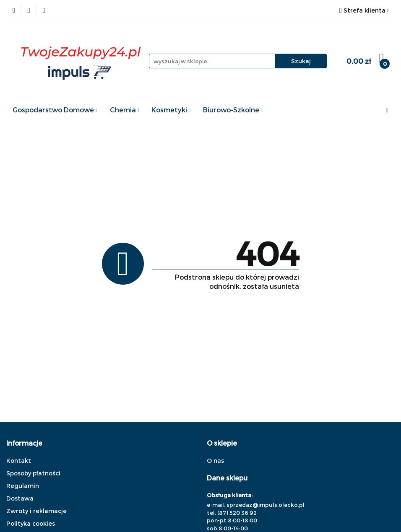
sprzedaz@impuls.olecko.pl (266, 505)
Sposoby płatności (33, 473)
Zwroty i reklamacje (36, 511)
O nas (215, 461)
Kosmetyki (171, 110)
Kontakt (19, 461)
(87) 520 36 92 (237, 513)
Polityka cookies (31, 523)
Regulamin (23, 486)
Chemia (125, 110)
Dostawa (20, 498)
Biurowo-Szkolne (233, 110)
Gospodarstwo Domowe (55, 110)
